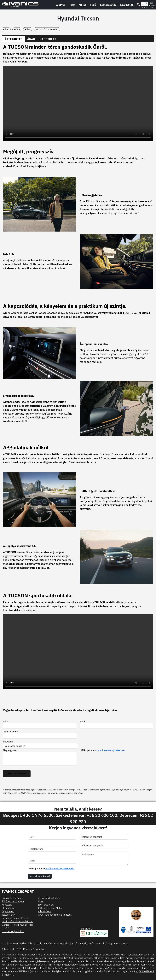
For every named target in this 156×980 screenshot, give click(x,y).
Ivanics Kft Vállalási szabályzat (17, 921)
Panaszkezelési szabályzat (15, 918)
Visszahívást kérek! (17, 774)
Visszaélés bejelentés (49, 898)
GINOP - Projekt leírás (13, 931)
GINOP (5, 928)
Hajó (93, 5)
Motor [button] (82, 5)
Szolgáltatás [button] (108, 5)
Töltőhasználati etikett (13, 901)
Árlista (6, 29)
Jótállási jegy (8, 915)
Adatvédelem (45, 911)
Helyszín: (8, 742)
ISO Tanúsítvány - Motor (50, 908)
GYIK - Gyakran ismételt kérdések (55, 915)
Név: (5, 722)
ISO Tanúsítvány (46, 905)
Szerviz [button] (60, 5)
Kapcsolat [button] (127, 5)
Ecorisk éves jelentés (12, 898)
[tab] (14, 39)
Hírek (41, 901)
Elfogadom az (103, 750)
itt (137, 971)
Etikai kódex (8, 908)
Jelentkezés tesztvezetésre (47, 29)
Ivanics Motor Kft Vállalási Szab (18, 925)
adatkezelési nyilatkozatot (112, 750)
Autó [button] (72, 5)
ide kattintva (45, 968)
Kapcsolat (7, 905)
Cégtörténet (8, 911)
